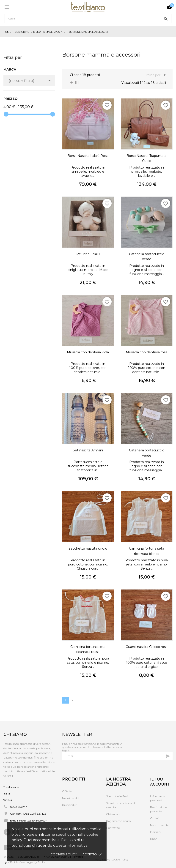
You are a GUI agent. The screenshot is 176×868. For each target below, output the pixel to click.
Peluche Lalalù (88, 254)
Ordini (154, 818)
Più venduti (70, 805)
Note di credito (159, 825)
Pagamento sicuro (118, 821)
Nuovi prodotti (72, 798)
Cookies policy (64, 854)
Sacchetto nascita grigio (88, 549)
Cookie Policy (120, 859)
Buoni (154, 839)
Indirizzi (155, 832)
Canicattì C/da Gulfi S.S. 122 (28, 814)
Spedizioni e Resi (117, 796)
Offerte (67, 791)
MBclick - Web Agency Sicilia (26, 862)
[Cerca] (88, 19)
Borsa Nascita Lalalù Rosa (88, 156)
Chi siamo (113, 814)
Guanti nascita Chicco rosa (147, 647)
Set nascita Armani (88, 450)
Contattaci (113, 828)
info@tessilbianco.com (33, 820)
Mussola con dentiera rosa (147, 352)
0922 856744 (19, 807)
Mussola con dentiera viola (88, 352)
